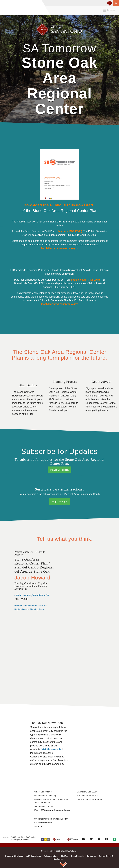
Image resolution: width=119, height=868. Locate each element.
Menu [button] (109, 10)
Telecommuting (51, 856)
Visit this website (51, 749)
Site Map (64, 856)
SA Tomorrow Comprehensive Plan (51, 819)
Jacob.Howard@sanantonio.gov (59, 248)
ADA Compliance (34, 856)
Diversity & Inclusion (14, 856)
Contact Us (91, 856)
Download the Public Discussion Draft (59, 205)
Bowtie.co (25, 840)
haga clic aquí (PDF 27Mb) (86, 280)
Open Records (77, 856)
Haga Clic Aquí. (59, 502)
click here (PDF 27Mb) (69, 231)
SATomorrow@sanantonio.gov (55, 810)
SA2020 (38, 826)
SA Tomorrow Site (43, 823)
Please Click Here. (59, 470)
